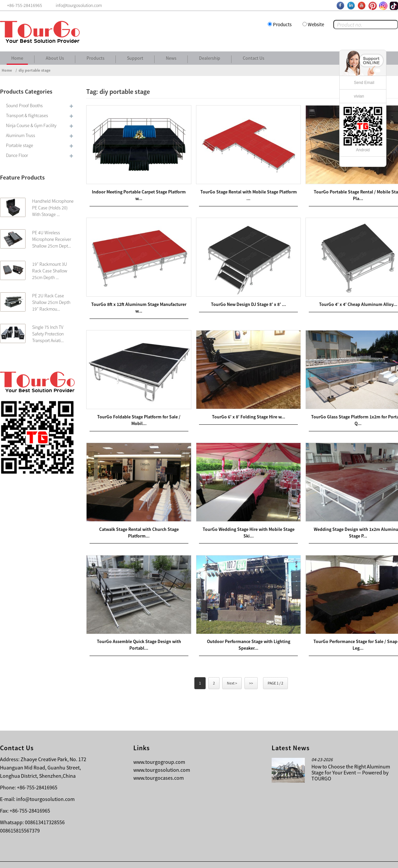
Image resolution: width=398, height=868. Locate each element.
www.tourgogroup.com (159, 748)
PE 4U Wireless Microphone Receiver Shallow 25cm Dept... (52, 239)
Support (135, 58)
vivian (359, 96)
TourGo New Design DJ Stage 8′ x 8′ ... (242, 298)
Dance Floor (17, 155)
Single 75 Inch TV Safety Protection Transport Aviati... (48, 334)
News (171, 58)
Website (316, 24)
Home (17, 58)
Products (282, 24)
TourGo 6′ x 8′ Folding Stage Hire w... (242, 408)
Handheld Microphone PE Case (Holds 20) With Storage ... (53, 208)
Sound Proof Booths (24, 106)
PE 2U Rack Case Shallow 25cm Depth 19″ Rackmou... (51, 302)
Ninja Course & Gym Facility (31, 125)
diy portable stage (34, 70)
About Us (55, 58)
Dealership (210, 58)
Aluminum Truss (21, 135)
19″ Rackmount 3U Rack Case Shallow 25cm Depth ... (50, 271)
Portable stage (20, 145)
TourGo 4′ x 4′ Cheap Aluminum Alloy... (348, 298)
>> (251, 669)
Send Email (364, 83)
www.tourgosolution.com (162, 756)
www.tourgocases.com (159, 764)
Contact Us (254, 58)
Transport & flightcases (27, 115)
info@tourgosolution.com (45, 785)
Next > (232, 669)
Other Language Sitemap (350, 858)
